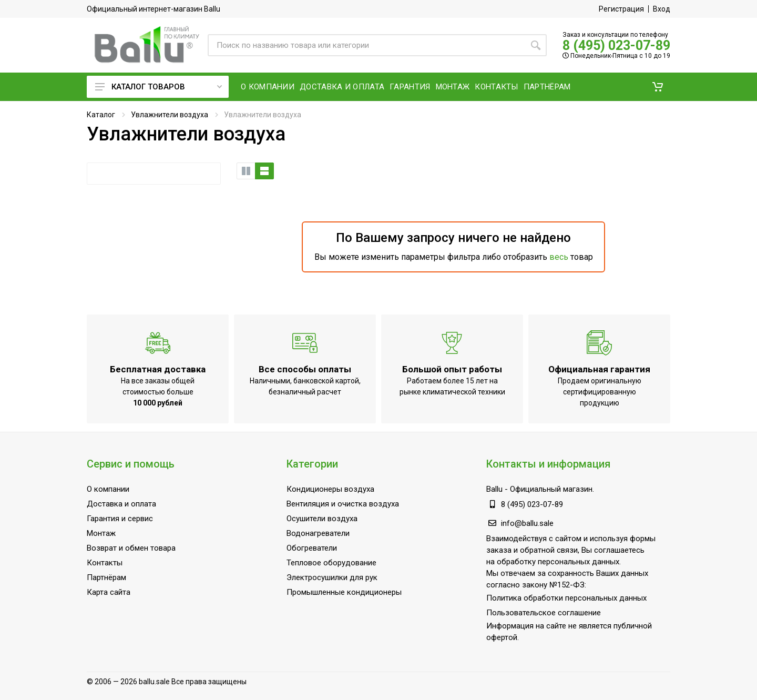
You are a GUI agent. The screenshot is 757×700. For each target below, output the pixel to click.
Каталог (101, 115)
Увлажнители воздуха (170, 115)
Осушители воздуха (322, 519)
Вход (662, 9)
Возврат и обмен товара (131, 548)
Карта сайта (109, 592)
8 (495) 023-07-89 (616, 45)
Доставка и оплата (121, 504)
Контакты (105, 563)
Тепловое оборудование (331, 563)
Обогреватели (312, 548)
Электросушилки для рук (332, 577)
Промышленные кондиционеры (344, 592)
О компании (108, 489)
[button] (658, 87)
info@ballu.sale (527, 523)
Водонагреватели (318, 533)
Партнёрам (106, 577)
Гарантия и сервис (120, 519)
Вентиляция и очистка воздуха (343, 504)
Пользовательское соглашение (544, 613)
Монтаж (101, 533)
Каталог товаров (158, 87)
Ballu (494, 489)
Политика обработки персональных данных (566, 598)
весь (559, 257)
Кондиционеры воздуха (330, 489)
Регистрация (621, 9)
